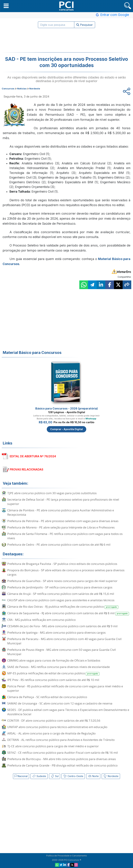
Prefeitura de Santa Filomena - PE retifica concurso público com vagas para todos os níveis (65, 536)
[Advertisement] (66, 40)
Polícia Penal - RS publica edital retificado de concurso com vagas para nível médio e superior (65, 688)
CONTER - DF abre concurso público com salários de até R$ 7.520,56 (54, 721)
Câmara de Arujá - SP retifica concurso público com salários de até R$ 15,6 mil (61, 594)
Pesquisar (85, 25)
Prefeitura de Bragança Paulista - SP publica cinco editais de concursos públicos (62, 564)
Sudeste (39, 776)
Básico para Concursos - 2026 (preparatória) (67, 408)
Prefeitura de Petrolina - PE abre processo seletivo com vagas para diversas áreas (63, 521)
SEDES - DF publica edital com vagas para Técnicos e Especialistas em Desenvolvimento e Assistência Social (68, 712)
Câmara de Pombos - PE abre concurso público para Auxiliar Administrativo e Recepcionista (61, 512)
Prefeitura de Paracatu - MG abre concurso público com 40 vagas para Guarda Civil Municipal (64, 641)
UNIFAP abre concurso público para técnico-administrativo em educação (57, 727)
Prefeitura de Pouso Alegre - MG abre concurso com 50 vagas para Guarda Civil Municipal (62, 652)
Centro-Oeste (73, 776)
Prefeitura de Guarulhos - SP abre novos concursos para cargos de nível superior (62, 581)
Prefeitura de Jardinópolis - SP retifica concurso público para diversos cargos (60, 587)
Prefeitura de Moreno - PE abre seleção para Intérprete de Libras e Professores (61, 527)
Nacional (21, 776)
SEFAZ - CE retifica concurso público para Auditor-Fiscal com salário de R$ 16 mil (63, 753)
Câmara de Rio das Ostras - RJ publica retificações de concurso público (63, 607)
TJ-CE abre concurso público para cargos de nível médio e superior (53, 746)
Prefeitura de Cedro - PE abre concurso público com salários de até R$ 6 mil (59, 545)
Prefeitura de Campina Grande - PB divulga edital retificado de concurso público (62, 765)
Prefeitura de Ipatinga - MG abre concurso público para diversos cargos (56, 633)
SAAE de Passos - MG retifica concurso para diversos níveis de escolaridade (59, 667)
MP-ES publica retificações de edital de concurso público (53, 673)
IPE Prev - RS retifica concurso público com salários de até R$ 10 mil (53, 680)
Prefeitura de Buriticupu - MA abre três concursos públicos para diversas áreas (62, 759)
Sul (55, 776)
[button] (6, 6)
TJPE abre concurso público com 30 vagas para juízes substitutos (52, 493)
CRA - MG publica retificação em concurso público (41, 620)
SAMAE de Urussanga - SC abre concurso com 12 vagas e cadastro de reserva (60, 703)
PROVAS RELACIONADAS (26, 469)
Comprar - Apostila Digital (66, 429)
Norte (93, 776)
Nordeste (111, 776)
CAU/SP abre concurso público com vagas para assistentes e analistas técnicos (61, 600)
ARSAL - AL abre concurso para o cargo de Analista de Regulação (51, 733)
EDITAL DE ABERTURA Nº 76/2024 (33, 456)
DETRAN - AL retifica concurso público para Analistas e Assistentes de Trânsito (61, 740)
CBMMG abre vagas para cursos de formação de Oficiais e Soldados (54, 660)
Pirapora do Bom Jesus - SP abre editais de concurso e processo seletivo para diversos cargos (66, 572)
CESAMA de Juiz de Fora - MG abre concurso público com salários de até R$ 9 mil (62, 626)
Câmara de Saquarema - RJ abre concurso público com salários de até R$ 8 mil (68, 613)
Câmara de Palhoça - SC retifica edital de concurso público (47, 697)
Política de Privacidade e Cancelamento (67, 856)
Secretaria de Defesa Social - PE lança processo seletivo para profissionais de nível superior (63, 502)
